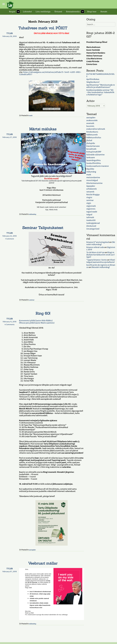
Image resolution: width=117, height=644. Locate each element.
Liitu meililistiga (43, 12)
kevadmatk (91, 149)
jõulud (89, 140)
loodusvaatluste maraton (98, 166)
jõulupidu (91, 143)
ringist (89, 197)
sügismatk (91, 206)
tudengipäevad (93, 223)
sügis (89, 203)
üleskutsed (91, 226)
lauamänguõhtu (94, 160)
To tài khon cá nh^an (95, 252)
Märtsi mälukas (43, 129)
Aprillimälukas (93, 79)
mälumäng (33, 214)
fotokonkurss (92, 132)
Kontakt (104, 12)
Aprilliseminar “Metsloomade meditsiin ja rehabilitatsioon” (101, 86)
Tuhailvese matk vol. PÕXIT (43, 28)
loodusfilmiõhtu (94, 163)
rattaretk (90, 192)
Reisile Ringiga (93, 195)
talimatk (90, 217)
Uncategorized (93, 229)
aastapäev (32, 550)
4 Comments (11, 325)
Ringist (12, 12)
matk (31, 116)
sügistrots (91, 209)
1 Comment (11, 239)
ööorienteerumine (94, 183)
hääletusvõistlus (94, 137)
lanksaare (91, 157)
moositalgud (92, 180)
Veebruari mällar (43, 563)
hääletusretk (92, 135)
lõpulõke (90, 169)
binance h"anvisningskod (98, 242)
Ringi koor (92, 12)
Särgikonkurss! (93, 82)
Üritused (58, 12)
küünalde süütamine (95, 155)
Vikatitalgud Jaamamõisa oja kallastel (101, 261)
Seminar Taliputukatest (43, 228)
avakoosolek (92, 120)
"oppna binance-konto (97, 260)
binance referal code (95, 247)
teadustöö (91, 220)
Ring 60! (43, 313)
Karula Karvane (93, 146)
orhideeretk (92, 189)
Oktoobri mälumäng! (101, 243)
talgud (89, 215)
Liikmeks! (27, 12)
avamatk (90, 123)
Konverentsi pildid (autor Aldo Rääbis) (36, 321)
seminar (32, 300)
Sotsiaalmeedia (73, 12)
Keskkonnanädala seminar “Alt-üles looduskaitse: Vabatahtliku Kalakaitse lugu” (100, 92)
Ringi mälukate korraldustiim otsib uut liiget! (101, 255)
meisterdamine (93, 177)
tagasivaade (92, 212)
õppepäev (91, 186)
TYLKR (10, 33)
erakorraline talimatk (96, 129)
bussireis (90, 126)
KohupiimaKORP (94, 152)
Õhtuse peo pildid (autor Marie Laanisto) (37, 323)
